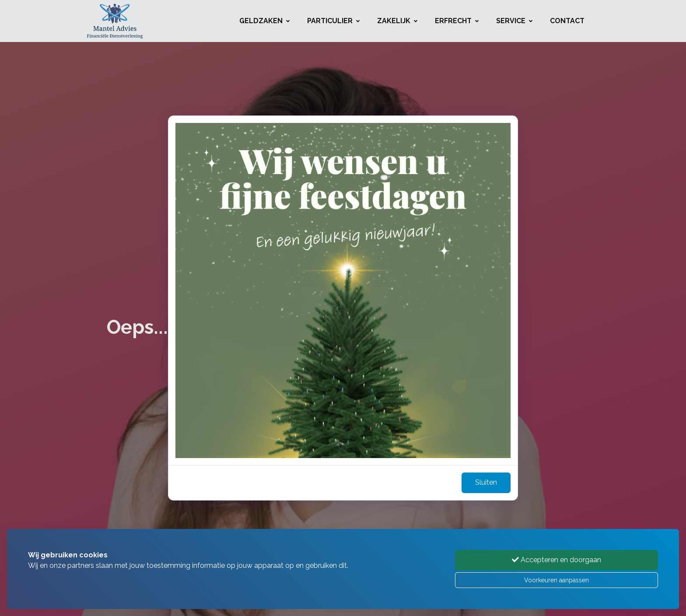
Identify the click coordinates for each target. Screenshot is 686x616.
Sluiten (486, 482)
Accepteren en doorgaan (556, 560)
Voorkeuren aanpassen (556, 580)
